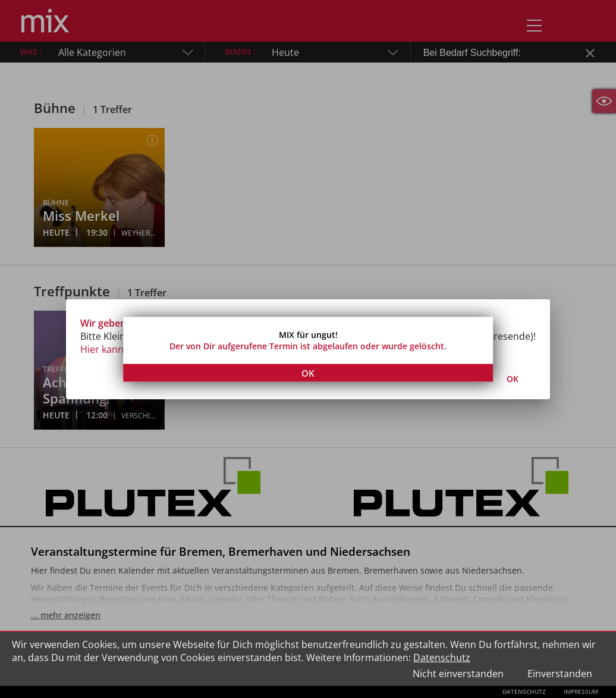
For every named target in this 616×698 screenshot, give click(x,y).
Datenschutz (442, 658)
